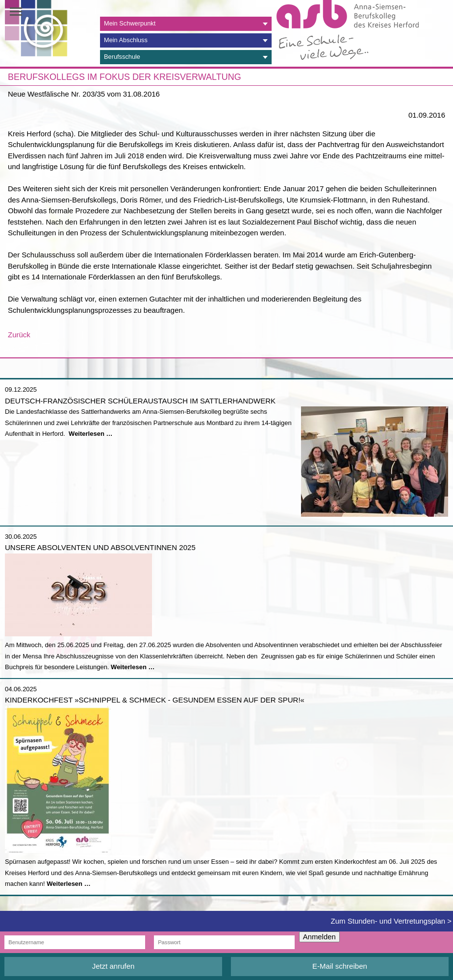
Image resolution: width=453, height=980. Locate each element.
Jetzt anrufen (113, 966)
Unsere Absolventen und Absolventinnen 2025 (100, 547)
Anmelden (319, 937)
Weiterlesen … (90, 434)
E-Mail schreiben (340, 966)
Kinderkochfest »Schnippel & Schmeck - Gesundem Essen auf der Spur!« (155, 700)
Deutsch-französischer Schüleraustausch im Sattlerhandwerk (140, 401)
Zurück (19, 335)
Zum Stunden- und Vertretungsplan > (391, 921)
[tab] (186, 24)
